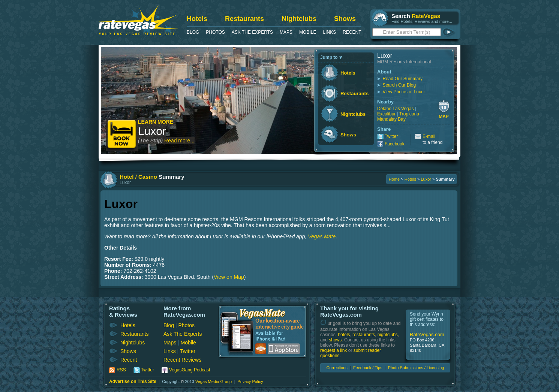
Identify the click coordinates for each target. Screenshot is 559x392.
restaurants (364, 335)
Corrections (337, 368)
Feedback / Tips (368, 368)
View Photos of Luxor (404, 92)
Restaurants (244, 19)
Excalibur (386, 114)
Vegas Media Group (214, 382)
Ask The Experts (252, 32)
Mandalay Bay (391, 119)
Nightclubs (299, 19)
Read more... (179, 141)
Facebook (395, 144)
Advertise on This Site (133, 382)
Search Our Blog (399, 85)
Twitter (391, 136)
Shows (345, 19)
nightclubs (388, 335)
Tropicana (409, 114)
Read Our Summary (402, 79)
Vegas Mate (322, 236)
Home (394, 179)
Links (329, 32)
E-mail (429, 136)
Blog (193, 32)
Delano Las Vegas (395, 109)
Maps (286, 32)
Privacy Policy (250, 382)
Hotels (197, 19)
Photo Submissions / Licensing (416, 368)
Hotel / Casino (138, 177)
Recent (352, 32)
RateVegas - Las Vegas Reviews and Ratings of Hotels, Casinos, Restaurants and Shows (138, 20)
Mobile (308, 32)
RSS (121, 370)
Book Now (122, 135)
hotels (344, 335)
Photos (215, 32)
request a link (333, 350)
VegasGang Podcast (190, 370)
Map (444, 117)
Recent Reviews (182, 360)
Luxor (152, 131)
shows (335, 340)
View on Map (229, 277)
